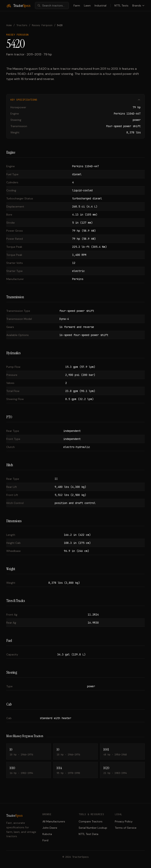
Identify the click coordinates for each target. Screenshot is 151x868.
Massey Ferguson (42, 25)
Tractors (22, 25)
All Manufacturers (54, 821)
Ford (45, 840)
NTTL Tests (121, 6)
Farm (77, 6)
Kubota (47, 834)
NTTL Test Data (88, 834)
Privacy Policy (124, 821)
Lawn (87, 6)
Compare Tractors (91, 821)
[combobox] (52, 6)
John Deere (50, 828)
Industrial (100, 6)
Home (9, 25)
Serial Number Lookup (93, 828)
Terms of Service (126, 828)
